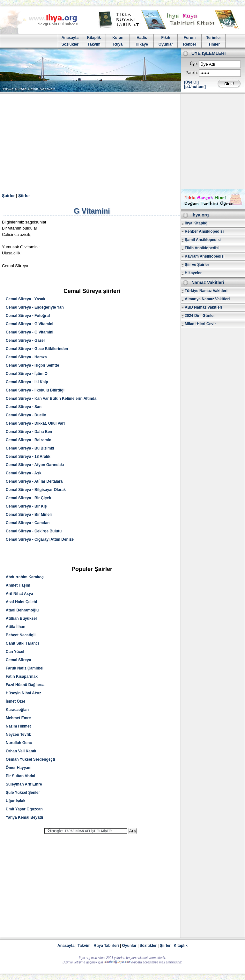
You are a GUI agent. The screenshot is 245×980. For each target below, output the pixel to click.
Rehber (190, 44)
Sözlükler (70, 44)
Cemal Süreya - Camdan (28, 523)
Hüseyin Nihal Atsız (23, 693)
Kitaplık (181, 946)
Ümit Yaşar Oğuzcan (24, 809)
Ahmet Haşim (18, 585)
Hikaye (142, 44)
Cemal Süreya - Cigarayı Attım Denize (40, 539)
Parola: (192, 73)
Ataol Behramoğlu (22, 610)
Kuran (118, 38)
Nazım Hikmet (18, 726)
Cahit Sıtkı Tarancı (22, 643)
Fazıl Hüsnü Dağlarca (25, 685)
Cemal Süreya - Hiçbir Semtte (32, 365)
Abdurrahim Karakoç (25, 577)
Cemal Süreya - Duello (26, 415)
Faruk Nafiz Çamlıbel (25, 668)
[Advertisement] (122, 142)
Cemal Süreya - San (24, 407)
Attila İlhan (15, 627)
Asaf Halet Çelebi (21, 602)
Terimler (213, 38)
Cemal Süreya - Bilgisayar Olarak (36, 490)
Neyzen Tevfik (18, 735)
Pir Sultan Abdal (20, 776)
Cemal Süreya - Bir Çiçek (28, 498)
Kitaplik (94, 38)
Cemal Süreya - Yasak (26, 299)
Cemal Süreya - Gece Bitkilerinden (37, 349)
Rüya (118, 44)
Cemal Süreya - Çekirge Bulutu (34, 531)
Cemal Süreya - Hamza (26, 357)
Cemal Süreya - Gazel (25, 340)
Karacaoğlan (17, 710)
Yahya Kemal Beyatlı (24, 817)
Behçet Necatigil (21, 635)
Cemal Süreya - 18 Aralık (28, 457)
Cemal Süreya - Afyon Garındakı (35, 465)
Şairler (8, 196)
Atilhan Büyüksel (21, 618)
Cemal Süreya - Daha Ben (29, 432)
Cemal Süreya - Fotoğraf (28, 316)
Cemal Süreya (18, 660)
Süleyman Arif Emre (24, 784)
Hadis (142, 38)
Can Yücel (15, 652)
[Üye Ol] (191, 82)
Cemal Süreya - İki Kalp (27, 382)
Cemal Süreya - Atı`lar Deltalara (34, 481)
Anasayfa (70, 38)
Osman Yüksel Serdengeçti (30, 759)
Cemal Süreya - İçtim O (27, 374)
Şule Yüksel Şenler (23, 793)
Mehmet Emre (18, 718)
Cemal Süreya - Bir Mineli (29, 515)
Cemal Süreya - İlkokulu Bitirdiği (35, 390)
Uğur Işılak (15, 801)
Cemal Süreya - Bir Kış (26, 506)
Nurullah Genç (19, 743)
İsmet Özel (15, 701)
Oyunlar (166, 44)
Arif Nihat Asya (19, 594)
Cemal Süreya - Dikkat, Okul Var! (35, 423)
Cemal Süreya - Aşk (24, 473)
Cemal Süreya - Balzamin (29, 440)
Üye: (194, 64)
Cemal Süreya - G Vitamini (30, 324)
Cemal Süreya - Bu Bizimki (30, 448)
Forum (190, 38)
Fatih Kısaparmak (22, 676)
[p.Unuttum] (195, 87)
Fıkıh (166, 38)
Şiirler (24, 196)
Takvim (94, 44)
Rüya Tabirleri (106, 946)
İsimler (214, 44)
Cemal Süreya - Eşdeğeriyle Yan (35, 307)
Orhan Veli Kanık (21, 751)
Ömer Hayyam (19, 768)
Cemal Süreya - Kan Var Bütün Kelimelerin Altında (51, 399)
